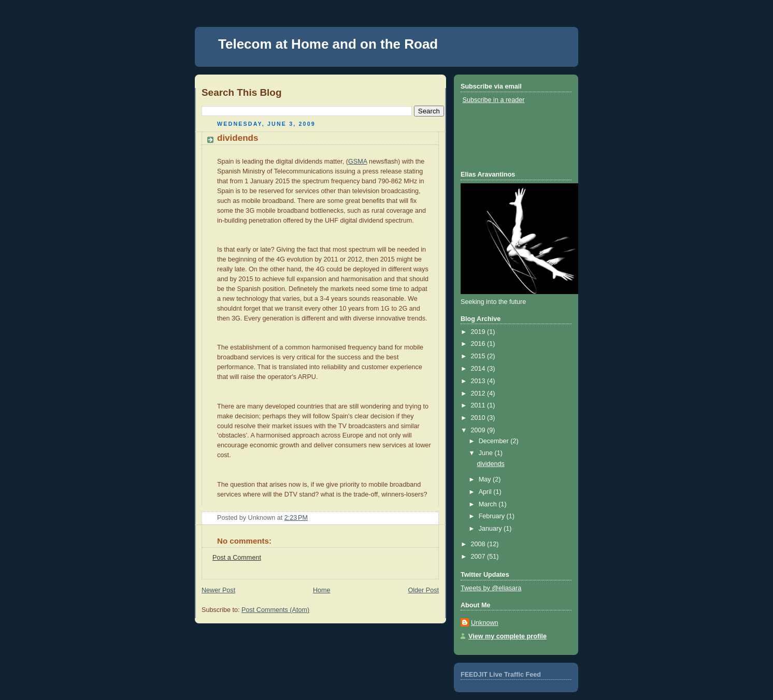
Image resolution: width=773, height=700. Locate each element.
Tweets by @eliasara (491, 588)
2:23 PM (296, 518)
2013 (479, 381)
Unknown (485, 623)
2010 (479, 418)
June (487, 453)
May (486, 479)
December (495, 441)
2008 (479, 544)
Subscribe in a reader (494, 100)
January (491, 529)
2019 (479, 332)
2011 (479, 405)
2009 (479, 430)
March (489, 504)
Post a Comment (237, 558)
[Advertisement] (507, 137)
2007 (479, 557)
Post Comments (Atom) (275, 610)
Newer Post (218, 590)
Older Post (423, 590)
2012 (479, 393)
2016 (479, 344)
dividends (238, 138)
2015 (479, 356)
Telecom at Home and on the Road (328, 44)
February (493, 516)
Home (322, 590)
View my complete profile (507, 636)
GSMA (357, 162)
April (486, 492)
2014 (479, 369)
